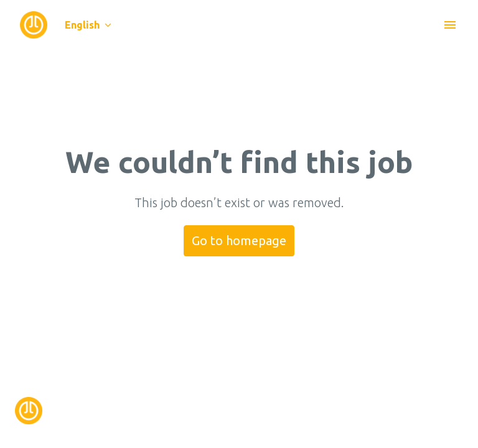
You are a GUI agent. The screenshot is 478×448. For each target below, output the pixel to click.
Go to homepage (239, 240)
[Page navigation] (450, 25)
